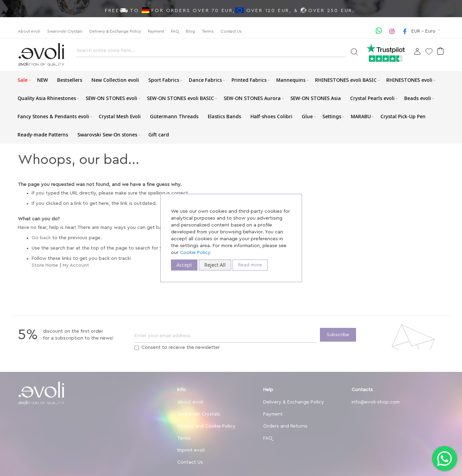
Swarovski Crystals (65, 31)
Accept (184, 265)
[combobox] (211, 52)
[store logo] (41, 54)
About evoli (29, 31)
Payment (156, 31)
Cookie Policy (195, 253)
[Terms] (137, 348)
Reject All (215, 265)
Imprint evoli (191, 450)
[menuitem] (23, 80)
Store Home (45, 265)
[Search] (354, 51)
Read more (250, 265)
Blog (190, 31)
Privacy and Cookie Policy (206, 426)
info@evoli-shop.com (376, 402)
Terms (208, 31)
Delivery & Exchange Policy (115, 31)
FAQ (175, 31)
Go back (41, 238)
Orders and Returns (285, 426)
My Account (76, 265)
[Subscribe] (338, 335)
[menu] (231, 107)
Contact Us (231, 31)
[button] (426, 31)
